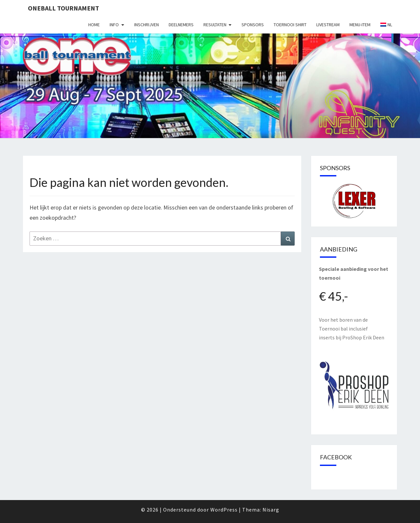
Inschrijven (147, 25)
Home (94, 25)
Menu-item (360, 25)
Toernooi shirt (290, 25)
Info (114, 25)
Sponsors (253, 25)
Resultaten (215, 25)
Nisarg (271, 510)
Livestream (328, 25)
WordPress (224, 510)
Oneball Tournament (63, 8)
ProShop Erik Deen (363, 337)
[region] (354, 201)
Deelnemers (181, 25)
